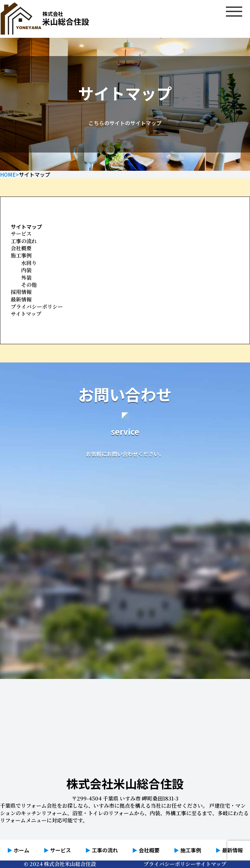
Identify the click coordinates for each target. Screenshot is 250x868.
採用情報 (21, 292)
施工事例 (21, 256)
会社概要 (21, 248)
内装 (26, 270)
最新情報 (21, 300)
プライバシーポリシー (37, 307)
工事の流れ (24, 241)
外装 (26, 278)
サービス (21, 234)
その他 (29, 285)
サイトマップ (26, 314)
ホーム (21, 850)
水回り (29, 263)
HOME (8, 174)
